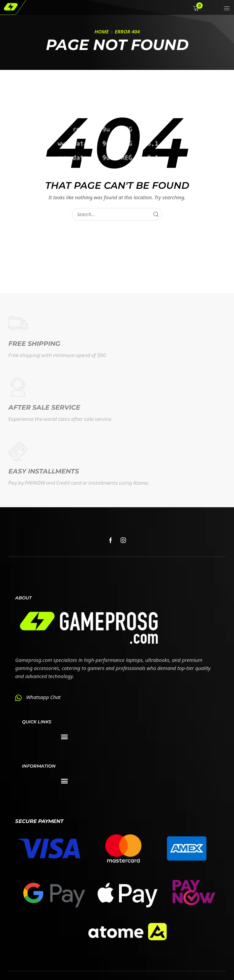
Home (101, 31)
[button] (197, 8)
